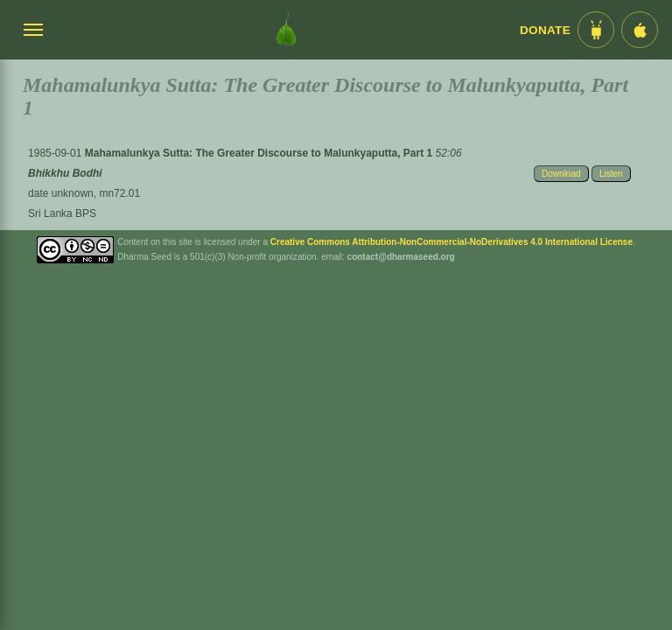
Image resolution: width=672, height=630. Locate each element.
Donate (545, 30)
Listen (611, 174)
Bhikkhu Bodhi (65, 173)
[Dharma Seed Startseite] (286, 30)
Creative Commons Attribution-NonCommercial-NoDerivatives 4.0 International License (451, 242)
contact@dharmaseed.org (401, 257)
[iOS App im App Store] (640, 30)
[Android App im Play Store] (596, 30)
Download (561, 174)
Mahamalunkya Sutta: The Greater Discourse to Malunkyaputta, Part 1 (260, 153)
